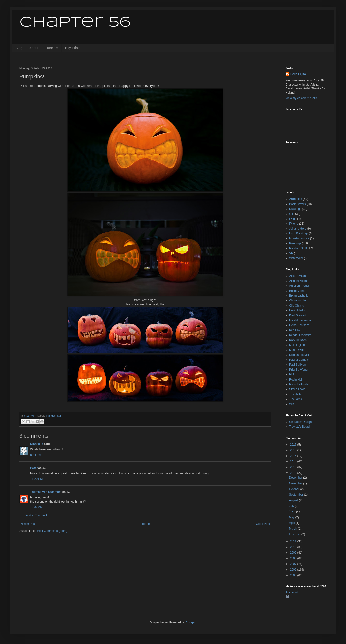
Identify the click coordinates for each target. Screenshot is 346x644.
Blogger (190, 622)
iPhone (294, 224)
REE (292, 374)
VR (291, 253)
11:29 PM (36, 479)
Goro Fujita (298, 74)
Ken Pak (295, 330)
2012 (294, 473)
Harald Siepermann (302, 320)
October (294, 489)
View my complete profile (302, 98)
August (294, 500)
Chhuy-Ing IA (298, 300)
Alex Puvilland (298, 276)
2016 (294, 450)
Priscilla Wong (298, 370)
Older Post (263, 524)
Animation (296, 199)
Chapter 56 (75, 22)
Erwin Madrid (298, 310)
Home (146, 524)
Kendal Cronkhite (300, 335)
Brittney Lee (297, 291)
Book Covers (297, 204)
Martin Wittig (297, 350)
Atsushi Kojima (299, 281)
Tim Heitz (295, 394)
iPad (292, 219)
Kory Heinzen (298, 340)
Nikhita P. (37, 444)
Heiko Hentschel (300, 325)
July (292, 506)
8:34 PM (36, 455)
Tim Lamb (296, 399)
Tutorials (52, 48)
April (292, 523)
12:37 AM (36, 507)
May (292, 517)
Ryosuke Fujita (299, 384)
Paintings (295, 243)
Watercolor (296, 258)
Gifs (292, 214)
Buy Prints (73, 48)
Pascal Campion (300, 360)
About (34, 48)
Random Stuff (54, 416)
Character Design (300, 422)
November (296, 483)
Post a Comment (36, 515)
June (292, 512)
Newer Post (28, 524)
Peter (34, 468)
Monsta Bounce (299, 238)
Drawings (295, 209)
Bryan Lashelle (299, 296)
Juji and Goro (298, 229)
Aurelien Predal (299, 286)
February (295, 534)
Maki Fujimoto (298, 345)
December (296, 478)
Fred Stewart (297, 315)
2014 (294, 461)
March (293, 529)
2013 (294, 467)
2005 (294, 575)
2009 (294, 553)
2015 (294, 456)
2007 (294, 564)
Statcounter (293, 593)
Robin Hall (296, 380)
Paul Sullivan (297, 365)
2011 (294, 541)
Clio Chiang (297, 306)
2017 (294, 445)
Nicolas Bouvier (299, 355)
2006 (294, 570)
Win (292, 404)
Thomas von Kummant (46, 492)
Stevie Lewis (297, 389)
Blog (19, 48)
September (296, 495)
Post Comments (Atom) (52, 531)
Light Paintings (299, 234)
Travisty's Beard (299, 427)
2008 (294, 558)
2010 (294, 547)
